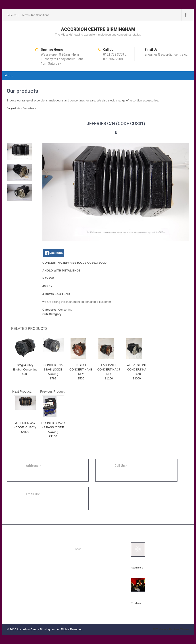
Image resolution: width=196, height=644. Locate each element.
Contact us (81, 565)
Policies (12, 15)
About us (80, 560)
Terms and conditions (36, 15)
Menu (9, 76)
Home (79, 544)
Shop (78, 549)
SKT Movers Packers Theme (171, 629)
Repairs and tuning (86, 554)
